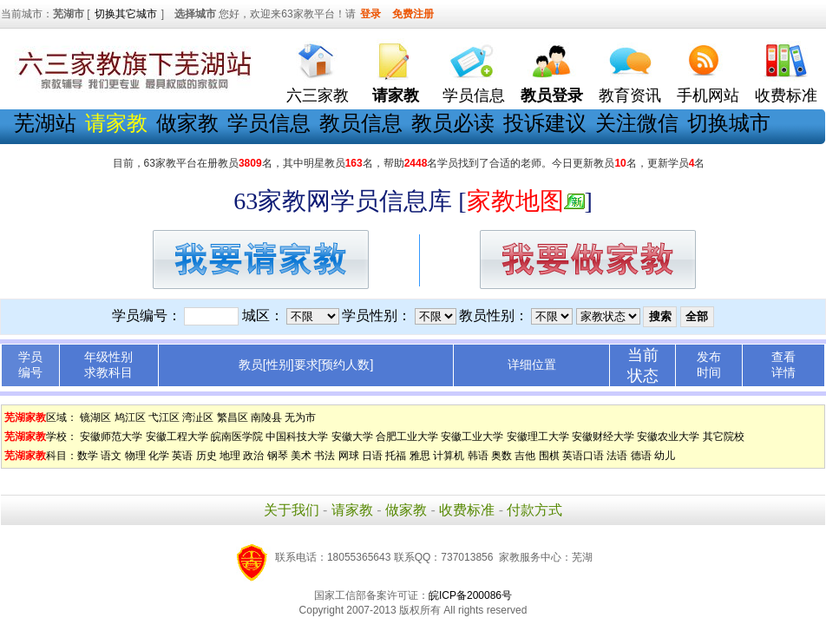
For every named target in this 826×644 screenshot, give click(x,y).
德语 (641, 456)
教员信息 (361, 123)
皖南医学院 (237, 437)
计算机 (449, 456)
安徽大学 (352, 437)
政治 (253, 456)
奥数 (501, 456)
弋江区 (164, 417)
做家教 (187, 123)
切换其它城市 (126, 14)
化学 (159, 456)
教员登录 (552, 95)
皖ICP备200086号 (470, 595)
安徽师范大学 (111, 437)
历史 (206, 456)
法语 (617, 456)
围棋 (549, 456)
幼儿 (665, 456)
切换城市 (729, 123)
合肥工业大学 (407, 437)
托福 (396, 456)
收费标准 (786, 95)
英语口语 (583, 456)
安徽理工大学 (538, 437)
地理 (230, 456)
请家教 (352, 510)
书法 (324, 456)
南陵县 (266, 417)
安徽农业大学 (668, 437)
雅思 (420, 456)
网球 (349, 456)
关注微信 (637, 123)
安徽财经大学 (603, 437)
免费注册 (413, 14)
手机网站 (708, 95)
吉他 (525, 456)
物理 (135, 456)
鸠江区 (130, 417)
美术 (301, 456)
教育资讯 (630, 95)
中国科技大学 (297, 437)
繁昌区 (233, 417)
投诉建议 (545, 123)
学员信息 (474, 95)
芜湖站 (45, 123)
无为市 (300, 417)
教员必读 (453, 123)
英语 (182, 456)
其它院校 (724, 437)
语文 (111, 456)
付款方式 (534, 510)
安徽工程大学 (177, 437)
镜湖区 (95, 417)
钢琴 (278, 456)
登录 (370, 14)
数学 (88, 456)
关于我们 (292, 510)
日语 (372, 456)
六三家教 (318, 95)
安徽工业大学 (472, 437)
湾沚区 (198, 417)
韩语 (478, 456)
